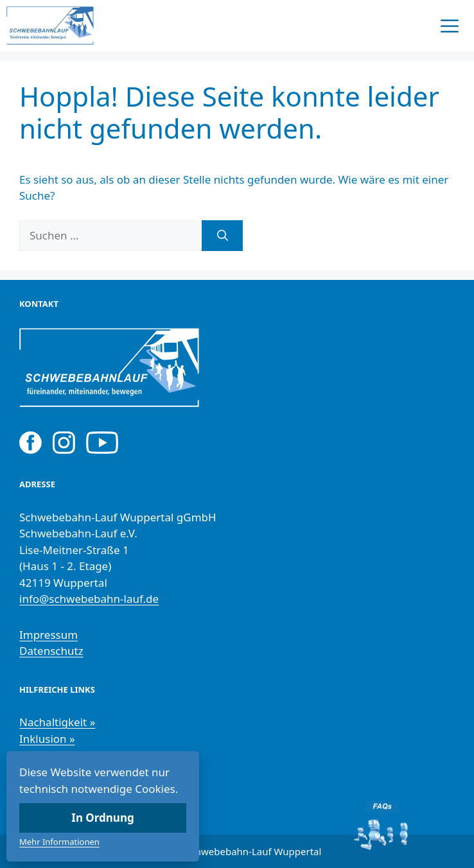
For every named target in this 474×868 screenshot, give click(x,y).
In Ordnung (102, 818)
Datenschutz (51, 651)
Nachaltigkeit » (57, 722)
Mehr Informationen (59, 842)
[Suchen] (222, 236)
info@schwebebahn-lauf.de (89, 599)
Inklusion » (47, 739)
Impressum (48, 635)
